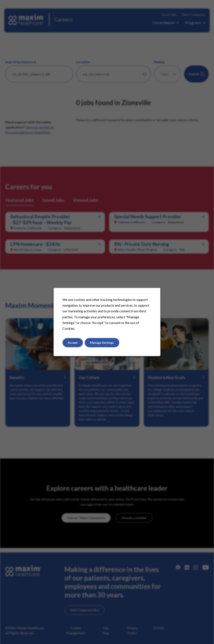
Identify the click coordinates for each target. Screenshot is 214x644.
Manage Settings (102, 343)
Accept (73, 343)
